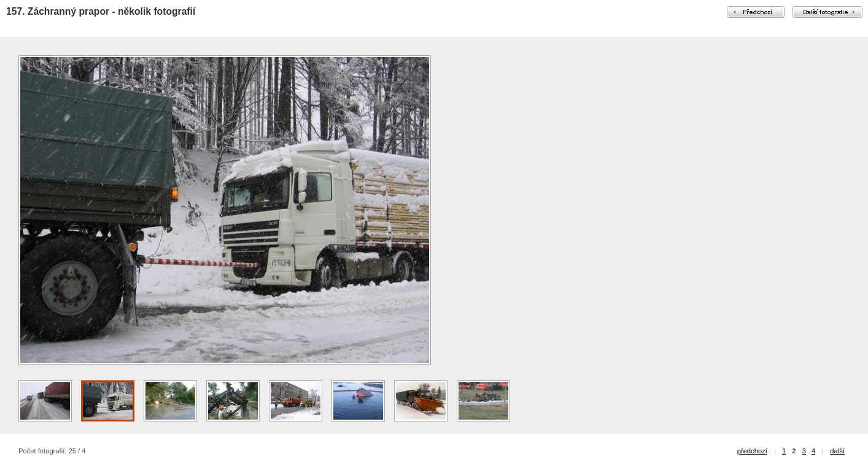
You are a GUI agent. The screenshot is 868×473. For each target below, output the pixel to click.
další (837, 451)
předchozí (752, 451)
